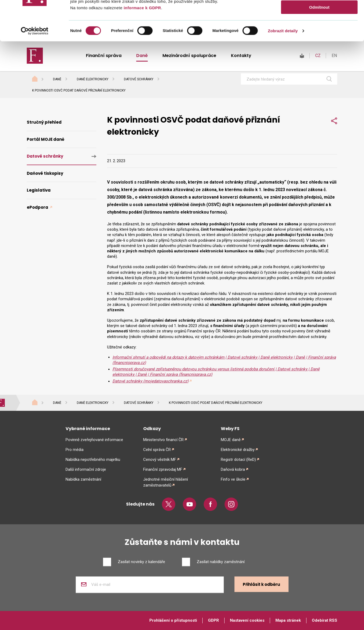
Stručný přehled (44, 122)
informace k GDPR (142, 45)
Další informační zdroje (86, 469)
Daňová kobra (233, 469)
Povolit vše (319, 13)
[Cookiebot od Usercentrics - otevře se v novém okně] (35, 68)
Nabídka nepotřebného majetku (93, 460)
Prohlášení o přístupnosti (173, 620)
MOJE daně (231, 440)
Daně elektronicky (93, 79)
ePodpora (38, 207)
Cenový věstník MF (160, 460)
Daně (57, 79)
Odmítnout (319, 45)
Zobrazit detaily (283, 68)
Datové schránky (139, 79)
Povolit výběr (319, 29)
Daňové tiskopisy (45, 173)
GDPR (213, 620)
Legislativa (39, 190)
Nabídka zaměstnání (83, 479)
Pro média (75, 450)
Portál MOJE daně (45, 139)
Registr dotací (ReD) (238, 460)
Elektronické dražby (238, 450)
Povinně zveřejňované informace (94, 440)
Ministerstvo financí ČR (163, 440)
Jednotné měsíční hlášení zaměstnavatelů (166, 482)
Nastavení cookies (247, 620)
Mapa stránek (288, 620)
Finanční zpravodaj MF (163, 469)
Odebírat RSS (325, 620)
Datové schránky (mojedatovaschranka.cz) (150, 381)
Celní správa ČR (157, 450)
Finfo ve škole (233, 479)
